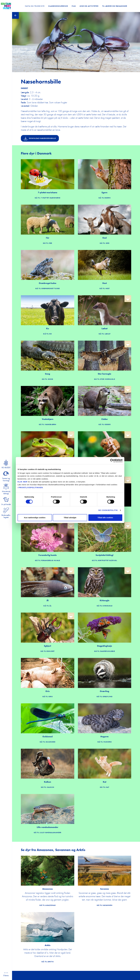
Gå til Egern (104, 198)
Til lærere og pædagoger (115, 6)
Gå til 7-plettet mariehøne (48, 198)
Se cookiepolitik (108, 510)
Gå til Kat (104, 787)
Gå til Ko (47, 334)
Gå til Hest (105, 288)
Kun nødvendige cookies (35, 518)
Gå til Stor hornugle (104, 379)
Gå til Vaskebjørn (48, 424)
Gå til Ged (105, 243)
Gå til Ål (47, 606)
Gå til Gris (48, 696)
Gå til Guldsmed (48, 742)
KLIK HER (22, 482)
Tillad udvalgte (70, 518)
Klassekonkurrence (58, 6)
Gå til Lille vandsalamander (48, 832)
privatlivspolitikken (31, 487)
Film (74, 6)
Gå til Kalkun (48, 787)
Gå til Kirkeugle (105, 606)
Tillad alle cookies (105, 518)
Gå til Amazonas (48, 905)
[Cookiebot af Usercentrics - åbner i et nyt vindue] (112, 461)
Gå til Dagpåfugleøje (105, 651)
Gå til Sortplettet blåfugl (104, 560)
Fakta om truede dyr (35, 6)
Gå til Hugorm (105, 742)
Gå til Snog (48, 379)
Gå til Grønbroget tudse (48, 288)
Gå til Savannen (105, 905)
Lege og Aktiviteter (89, 6)
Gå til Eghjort (48, 651)
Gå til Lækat (105, 334)
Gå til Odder (104, 424)
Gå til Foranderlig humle (48, 560)
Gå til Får (48, 243)
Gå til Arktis (48, 962)
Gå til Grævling (105, 696)
